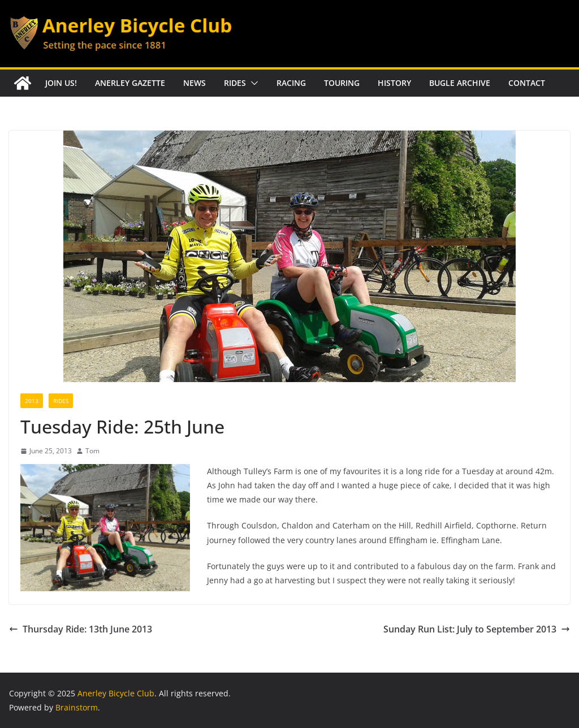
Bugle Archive (460, 83)
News (195, 83)
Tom (92, 451)
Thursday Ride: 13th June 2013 (81, 629)
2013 (32, 401)
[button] (252, 83)
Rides (235, 83)
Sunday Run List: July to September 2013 (477, 629)
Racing (291, 83)
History (394, 83)
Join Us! (61, 83)
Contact (527, 83)
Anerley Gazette (130, 83)
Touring (342, 83)
